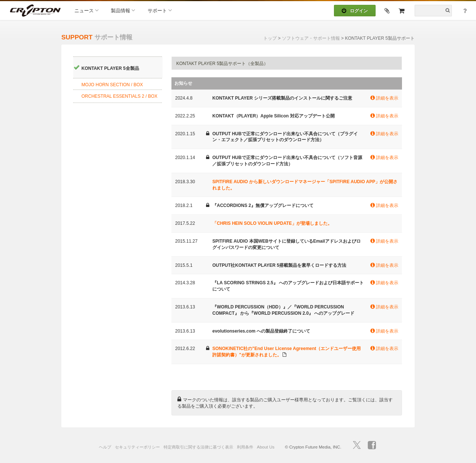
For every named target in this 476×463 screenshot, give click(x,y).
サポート (160, 10)
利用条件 (245, 447)
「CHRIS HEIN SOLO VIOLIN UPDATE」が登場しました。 (272, 223)
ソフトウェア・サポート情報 (311, 38)
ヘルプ (105, 447)
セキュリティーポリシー (137, 447)
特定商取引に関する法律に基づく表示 (198, 447)
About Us (266, 447)
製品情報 (123, 10)
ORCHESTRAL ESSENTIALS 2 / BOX (119, 96)
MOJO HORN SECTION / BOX (112, 85)
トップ (270, 38)
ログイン (355, 11)
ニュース (86, 10)
